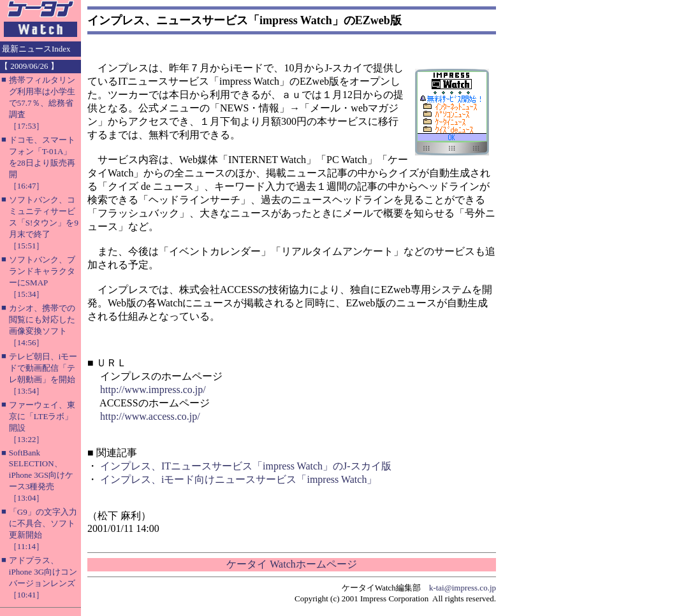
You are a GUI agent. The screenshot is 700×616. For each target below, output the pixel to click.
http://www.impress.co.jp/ (153, 390)
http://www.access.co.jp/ (150, 416)
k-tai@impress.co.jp (463, 588)
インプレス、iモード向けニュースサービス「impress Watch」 (238, 479)
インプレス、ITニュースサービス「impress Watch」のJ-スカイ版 (246, 466)
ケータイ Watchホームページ (291, 564)
